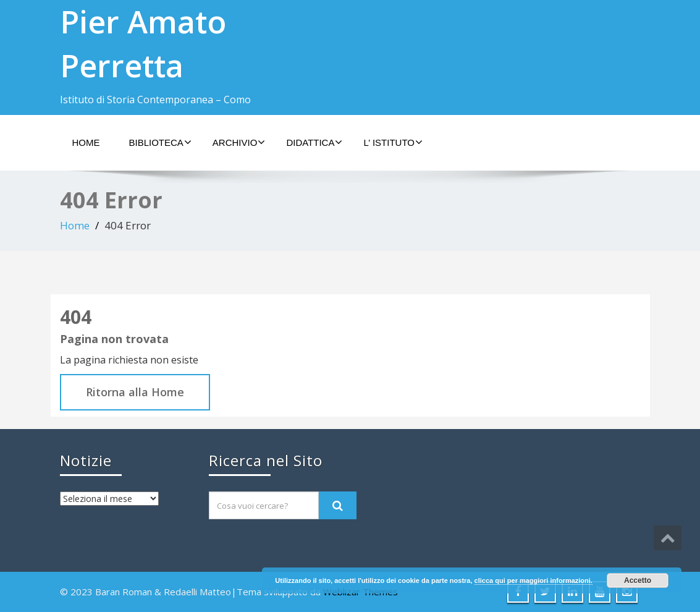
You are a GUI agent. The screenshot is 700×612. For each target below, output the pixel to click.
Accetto (638, 580)
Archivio (239, 142)
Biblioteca (160, 142)
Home (86, 142)
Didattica (314, 142)
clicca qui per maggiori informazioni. (533, 580)
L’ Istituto (393, 142)
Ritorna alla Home (135, 392)
